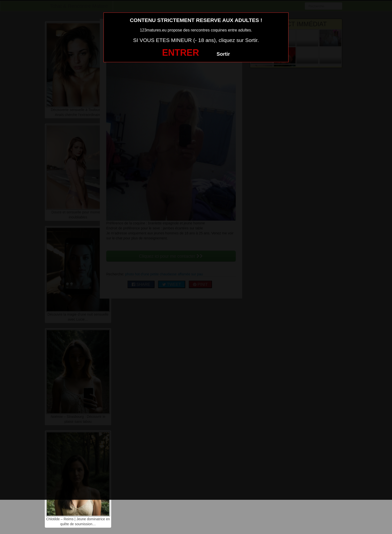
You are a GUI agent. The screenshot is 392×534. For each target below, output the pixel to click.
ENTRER (180, 53)
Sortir (223, 54)
